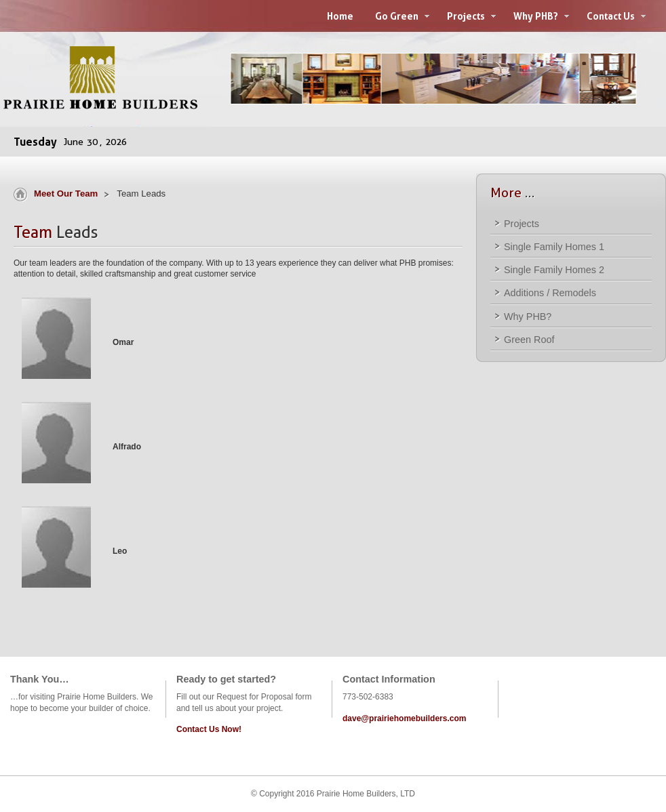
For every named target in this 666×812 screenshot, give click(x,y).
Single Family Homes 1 (554, 247)
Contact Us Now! (209, 729)
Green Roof (529, 340)
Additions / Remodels (550, 293)
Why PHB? (528, 317)
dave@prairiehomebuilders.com (404, 718)
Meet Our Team (66, 194)
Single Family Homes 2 (554, 270)
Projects (522, 224)
